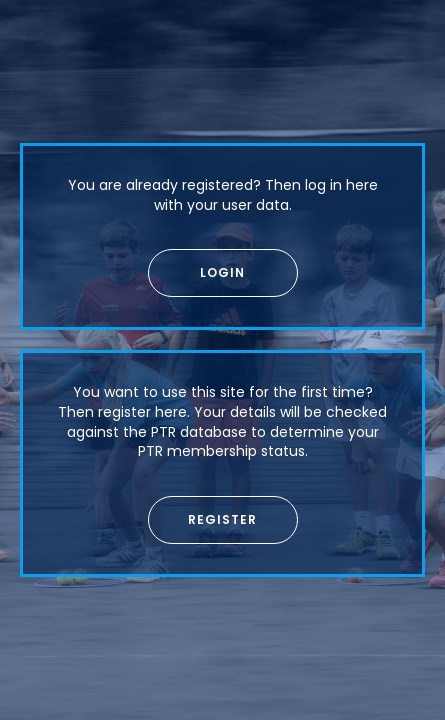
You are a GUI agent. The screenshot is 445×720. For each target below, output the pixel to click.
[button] (223, 273)
